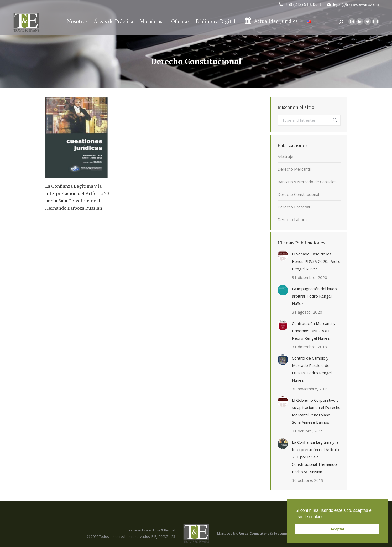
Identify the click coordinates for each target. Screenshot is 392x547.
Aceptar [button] (337, 529)
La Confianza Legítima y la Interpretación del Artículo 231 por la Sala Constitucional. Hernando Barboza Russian (315, 457)
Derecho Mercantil (294, 169)
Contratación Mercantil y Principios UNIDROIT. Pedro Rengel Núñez (314, 331)
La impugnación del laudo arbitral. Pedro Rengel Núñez (314, 296)
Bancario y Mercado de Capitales (307, 182)
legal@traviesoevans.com (352, 4)
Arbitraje (285, 156)
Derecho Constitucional (298, 194)
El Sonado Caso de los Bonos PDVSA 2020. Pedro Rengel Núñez (316, 261)
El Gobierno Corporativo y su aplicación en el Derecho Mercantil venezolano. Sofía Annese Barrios (316, 411)
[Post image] (283, 255)
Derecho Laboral (292, 219)
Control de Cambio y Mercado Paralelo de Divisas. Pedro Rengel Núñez (312, 369)
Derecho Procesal (294, 207)
